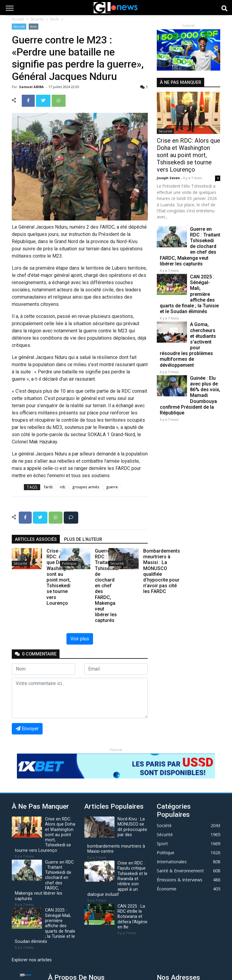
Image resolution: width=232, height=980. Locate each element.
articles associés (36, 539)
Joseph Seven (169, 178)
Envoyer (27, 729)
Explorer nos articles (32, 960)
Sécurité (37, 19)
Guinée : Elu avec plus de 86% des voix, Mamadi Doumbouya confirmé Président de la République (190, 395)
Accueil (18, 19)
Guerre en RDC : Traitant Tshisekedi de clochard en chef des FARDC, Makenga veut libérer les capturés (190, 246)
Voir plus (80, 639)
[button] (162, 50)
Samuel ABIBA (32, 87)
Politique (69, 563)
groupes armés (86, 487)
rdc (63, 487)
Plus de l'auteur (83, 539)
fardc (55, 19)
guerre (112, 487)
